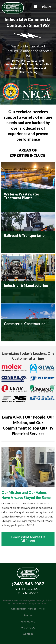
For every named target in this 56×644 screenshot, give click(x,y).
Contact (28, 634)
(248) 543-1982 (28, 584)
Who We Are (28, 621)
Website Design (19, 609)
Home (28, 615)
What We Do (28, 628)
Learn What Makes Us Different (28, 539)
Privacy (41, 609)
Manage (32, 609)
